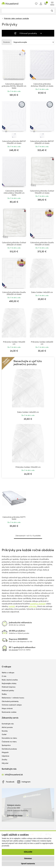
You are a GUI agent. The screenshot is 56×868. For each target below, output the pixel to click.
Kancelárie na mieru (9, 738)
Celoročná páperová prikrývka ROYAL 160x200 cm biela (14, 86)
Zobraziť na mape (15, 815)
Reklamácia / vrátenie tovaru (13, 698)
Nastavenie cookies (9, 712)
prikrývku (33, 606)
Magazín (5, 752)
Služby (4, 694)
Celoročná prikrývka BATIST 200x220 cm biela (42, 142)
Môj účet (5, 763)
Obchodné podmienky (10, 701)
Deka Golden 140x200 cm (42, 292)
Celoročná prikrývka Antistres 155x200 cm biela (42, 85)
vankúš (12, 606)
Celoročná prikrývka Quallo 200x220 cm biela (14, 293)
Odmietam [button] (28, 858)
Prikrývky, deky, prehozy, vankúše (16, 18)
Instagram (26, 782)
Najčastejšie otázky (9, 683)
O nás (4, 676)
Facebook (10, 782)
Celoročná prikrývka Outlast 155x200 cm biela (42, 192)
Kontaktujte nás (8, 724)
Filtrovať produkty (28, 33)
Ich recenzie (13, 650)
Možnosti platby (8, 690)
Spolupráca (6, 745)
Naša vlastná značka (10, 680)
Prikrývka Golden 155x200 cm (14, 343)
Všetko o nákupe (8, 673)
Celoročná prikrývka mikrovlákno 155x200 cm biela (14, 193)
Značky (4, 760)
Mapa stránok (7, 708)
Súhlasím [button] (28, 852)
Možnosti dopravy (9, 687)
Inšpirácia (5, 756)
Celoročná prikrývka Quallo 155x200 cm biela (42, 243)
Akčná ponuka (7, 727)
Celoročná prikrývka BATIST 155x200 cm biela (14, 142)
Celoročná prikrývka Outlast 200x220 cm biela (14, 243)
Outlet (4, 734)
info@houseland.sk (14, 774)
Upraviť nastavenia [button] (28, 864)
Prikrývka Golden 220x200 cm (42, 343)
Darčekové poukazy (9, 749)
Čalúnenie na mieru (9, 742)
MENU (52, 4)
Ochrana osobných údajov (12, 705)
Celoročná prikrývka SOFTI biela (14, 518)
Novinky (5, 731)
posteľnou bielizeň (38, 604)
